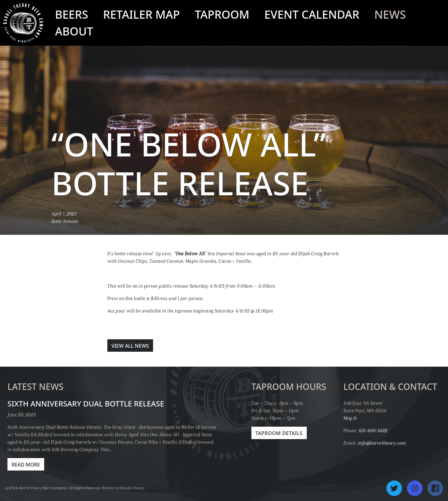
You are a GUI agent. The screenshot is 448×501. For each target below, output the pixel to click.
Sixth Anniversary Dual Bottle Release (86, 404)
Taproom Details (279, 433)
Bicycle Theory (133, 488)
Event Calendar (312, 14)
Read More (26, 465)
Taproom (222, 14)
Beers (72, 14)
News (390, 14)
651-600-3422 (373, 430)
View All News (130, 346)
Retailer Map (141, 14)
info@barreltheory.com (382, 443)
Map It (350, 418)
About (74, 31)
